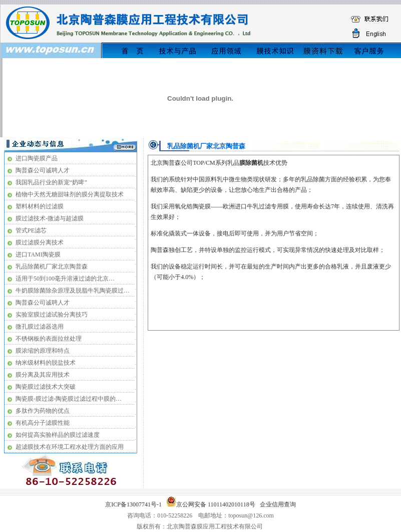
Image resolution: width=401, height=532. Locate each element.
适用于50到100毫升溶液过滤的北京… (65, 279)
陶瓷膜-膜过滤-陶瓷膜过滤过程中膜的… (69, 399)
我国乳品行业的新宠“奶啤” (51, 182)
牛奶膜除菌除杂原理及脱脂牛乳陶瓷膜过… (73, 291)
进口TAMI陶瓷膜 (38, 254)
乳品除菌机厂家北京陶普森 (52, 267)
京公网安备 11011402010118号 (212, 504)
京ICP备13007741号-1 (135, 504)
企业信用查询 (278, 504)
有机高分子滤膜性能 (43, 423)
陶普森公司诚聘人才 (43, 170)
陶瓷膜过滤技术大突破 (46, 387)
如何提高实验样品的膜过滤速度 (58, 435)
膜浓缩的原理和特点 (43, 351)
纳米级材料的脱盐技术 (46, 363)
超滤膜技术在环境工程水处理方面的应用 (70, 447)
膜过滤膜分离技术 (40, 242)
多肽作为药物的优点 (43, 411)
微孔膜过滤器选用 (40, 327)
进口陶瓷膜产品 (37, 158)
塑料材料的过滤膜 (40, 206)
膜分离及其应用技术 (43, 375)
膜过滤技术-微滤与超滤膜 (50, 218)
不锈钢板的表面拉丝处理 (49, 339)
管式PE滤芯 (31, 230)
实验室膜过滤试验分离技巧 (52, 315)
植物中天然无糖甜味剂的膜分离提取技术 (70, 194)
